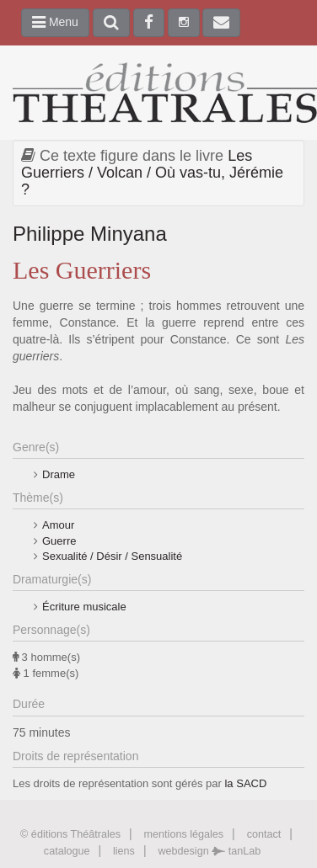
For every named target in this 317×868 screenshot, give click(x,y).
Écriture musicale (84, 607)
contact (264, 834)
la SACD (245, 783)
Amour (58, 525)
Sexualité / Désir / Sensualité (112, 556)
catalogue (67, 851)
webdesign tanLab (209, 851)
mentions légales (184, 834)
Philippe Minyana (90, 234)
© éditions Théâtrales (70, 834)
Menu (55, 22)
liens (124, 851)
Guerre (59, 541)
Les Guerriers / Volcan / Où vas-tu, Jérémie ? (152, 173)
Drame (59, 474)
